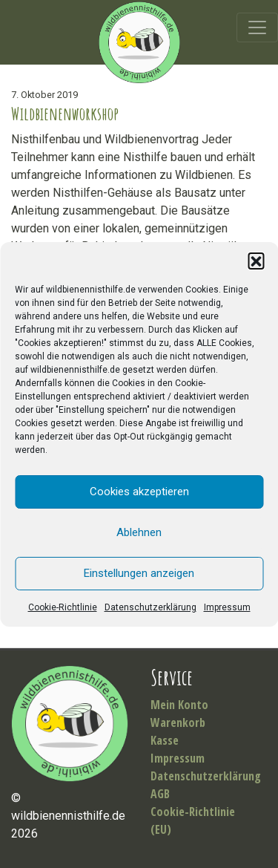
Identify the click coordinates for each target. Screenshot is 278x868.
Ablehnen (139, 532)
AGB (160, 794)
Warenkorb (178, 722)
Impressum (227, 607)
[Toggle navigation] (257, 27)
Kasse (165, 740)
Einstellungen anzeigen (139, 573)
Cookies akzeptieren (139, 492)
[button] (256, 261)
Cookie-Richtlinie (63, 607)
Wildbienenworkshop (65, 114)
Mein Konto (179, 705)
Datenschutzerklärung (150, 607)
